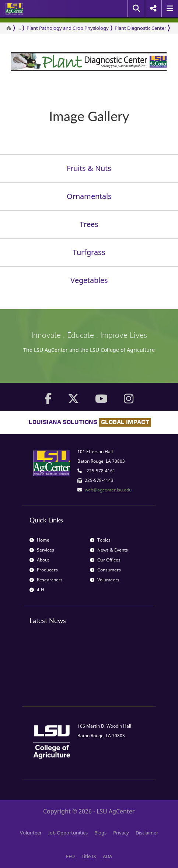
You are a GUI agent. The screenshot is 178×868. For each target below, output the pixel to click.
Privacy (121, 833)
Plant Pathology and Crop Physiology (68, 28)
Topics (100, 540)
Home (39, 540)
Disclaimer (147, 833)
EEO (70, 856)
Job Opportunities (68, 833)
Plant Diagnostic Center (140, 28)
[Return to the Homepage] (8, 28)
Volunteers (105, 580)
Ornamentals (89, 196)
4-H (37, 590)
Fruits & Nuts (89, 168)
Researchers (46, 580)
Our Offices (105, 560)
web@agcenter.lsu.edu (108, 490)
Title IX (89, 856)
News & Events (109, 550)
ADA (107, 856)
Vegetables (89, 280)
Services (42, 550)
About (39, 560)
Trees (89, 224)
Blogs (100, 833)
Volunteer (31, 833)
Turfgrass (89, 252)
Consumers (105, 570)
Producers (44, 570)
